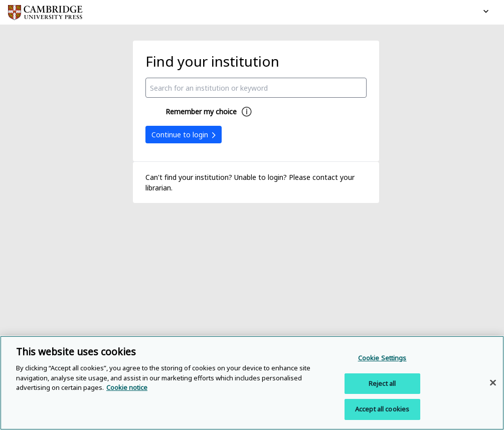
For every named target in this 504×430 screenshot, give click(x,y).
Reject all (382, 383)
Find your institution (212, 61)
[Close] (493, 383)
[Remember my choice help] (247, 112)
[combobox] (256, 88)
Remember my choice (201, 112)
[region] (252, 383)
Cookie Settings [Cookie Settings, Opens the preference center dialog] (382, 358)
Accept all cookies (382, 409)
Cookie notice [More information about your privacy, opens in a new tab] (127, 387)
